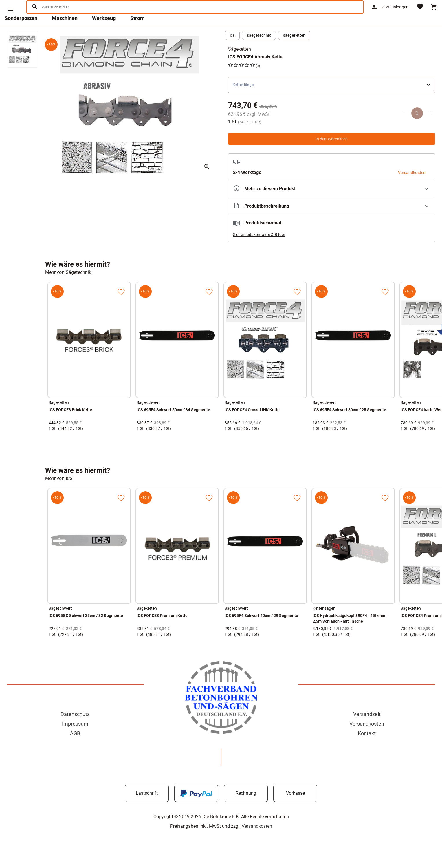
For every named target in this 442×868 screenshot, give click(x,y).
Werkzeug (104, 33)
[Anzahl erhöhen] (431, 128)
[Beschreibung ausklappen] (332, 221)
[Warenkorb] (434, 14)
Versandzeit (367, 729)
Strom (137, 33)
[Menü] (10, 10)
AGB (75, 748)
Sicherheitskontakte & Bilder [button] (259, 250)
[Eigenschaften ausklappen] (332, 204)
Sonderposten (21, 33)
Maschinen (65, 33)
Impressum (75, 739)
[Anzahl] (417, 128)
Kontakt (367, 748)
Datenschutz (75, 729)
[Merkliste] (420, 15)
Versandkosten (367, 739)
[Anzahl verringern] (403, 128)
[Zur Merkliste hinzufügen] (121, 307)
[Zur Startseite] (55, 27)
